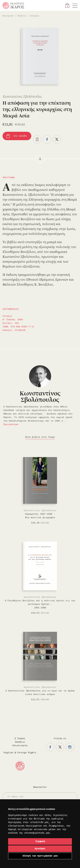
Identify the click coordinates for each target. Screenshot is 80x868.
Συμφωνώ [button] (40, 841)
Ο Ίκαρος (20, 739)
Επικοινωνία (20, 746)
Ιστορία (34, 16)
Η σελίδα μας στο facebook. (50, 747)
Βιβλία (21, 16)
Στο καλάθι (20, 136)
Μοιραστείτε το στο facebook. (47, 139)
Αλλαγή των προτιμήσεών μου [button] (40, 856)
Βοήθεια (20, 742)
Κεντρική (8, 16)
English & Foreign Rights (20, 753)
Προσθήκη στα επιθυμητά (37, 139)
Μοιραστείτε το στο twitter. (57, 139)
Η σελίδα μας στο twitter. (60, 747)
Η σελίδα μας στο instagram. (70, 747)
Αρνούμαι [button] (40, 849)
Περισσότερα (11, 424)
